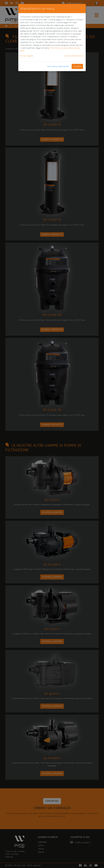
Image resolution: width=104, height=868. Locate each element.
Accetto (77, 66)
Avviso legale (27, 56)
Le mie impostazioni (74, 56)
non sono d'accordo (58, 66)
